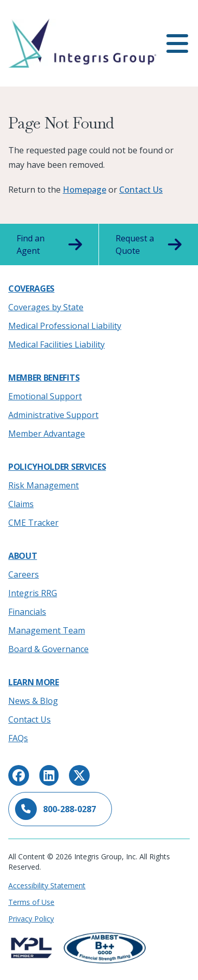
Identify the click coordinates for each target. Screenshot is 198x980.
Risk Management (44, 485)
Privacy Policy (31, 919)
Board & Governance (48, 649)
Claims (21, 504)
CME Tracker (33, 523)
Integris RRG (33, 593)
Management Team (47, 630)
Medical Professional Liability (65, 326)
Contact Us (141, 190)
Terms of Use (31, 902)
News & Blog (33, 701)
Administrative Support (53, 415)
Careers (24, 574)
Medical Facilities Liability (56, 344)
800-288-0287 (55, 809)
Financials (27, 612)
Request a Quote (148, 244)
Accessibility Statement (47, 885)
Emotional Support (45, 396)
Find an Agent (49, 244)
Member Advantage (47, 434)
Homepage (84, 190)
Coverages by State (46, 307)
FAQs (18, 738)
